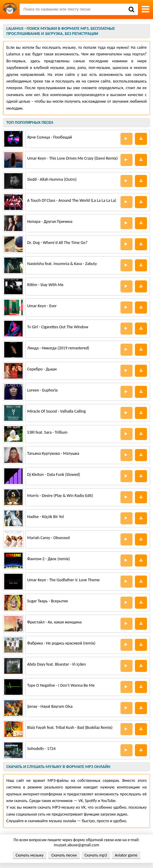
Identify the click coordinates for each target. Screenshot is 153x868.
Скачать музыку (30, 855)
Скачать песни (64, 855)
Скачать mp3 (96, 855)
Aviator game (126, 855)
